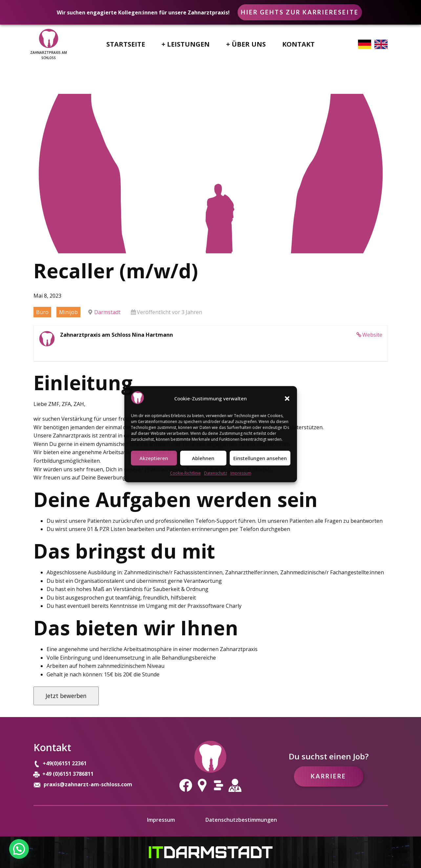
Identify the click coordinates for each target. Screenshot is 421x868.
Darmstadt (107, 312)
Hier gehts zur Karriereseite (300, 12)
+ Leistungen (186, 44)
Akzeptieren (154, 458)
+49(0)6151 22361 (65, 763)
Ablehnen (203, 458)
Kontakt (298, 44)
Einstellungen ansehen (260, 458)
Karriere (328, 776)
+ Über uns (246, 44)
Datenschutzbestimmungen (241, 820)
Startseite (126, 44)
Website (372, 335)
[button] (287, 399)
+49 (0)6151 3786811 (68, 774)
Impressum (241, 473)
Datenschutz (216, 473)
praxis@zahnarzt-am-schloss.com (88, 784)
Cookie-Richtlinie (185, 473)
